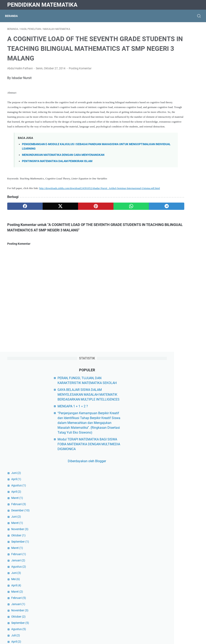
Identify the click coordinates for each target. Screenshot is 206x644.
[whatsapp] (97, 237)
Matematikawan (165, 605)
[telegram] (122, 237)
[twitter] (46, 237)
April (158, 181)
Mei (158, 281)
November (162, 231)
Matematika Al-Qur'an (169, 571)
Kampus (159, 557)
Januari (160, 262)
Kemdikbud (162, 495)
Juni (158, 175)
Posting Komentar (80, 80)
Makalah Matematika (169, 564)
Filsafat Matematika (168, 543)
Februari (161, 206)
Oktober (161, 237)
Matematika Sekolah (168, 591)
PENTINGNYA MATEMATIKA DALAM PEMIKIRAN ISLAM (57, 188)
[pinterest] (71, 237)
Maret (159, 200)
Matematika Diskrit (167, 577)
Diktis (158, 488)
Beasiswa (160, 523)
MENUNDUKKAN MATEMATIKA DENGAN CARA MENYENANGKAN (63, 181)
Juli (158, 337)
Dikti (157, 502)
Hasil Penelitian (165, 550)
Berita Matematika (167, 529)
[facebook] (20, 237)
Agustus (161, 187)
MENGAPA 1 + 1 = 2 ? (169, 89)
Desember (163, 212)
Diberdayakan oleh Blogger (174, 163)
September (162, 243)
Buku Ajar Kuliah (165, 536)
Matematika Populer (168, 584)
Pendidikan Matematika (42, 5)
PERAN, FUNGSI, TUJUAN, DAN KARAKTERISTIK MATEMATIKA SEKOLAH (176, 56)
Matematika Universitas (170, 598)
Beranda (14, 16)
